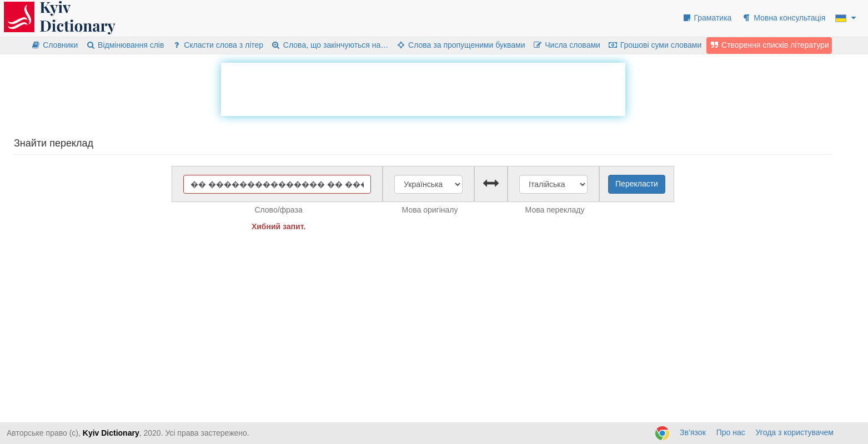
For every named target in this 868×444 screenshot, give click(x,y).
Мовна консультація (783, 18)
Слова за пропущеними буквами (460, 45)
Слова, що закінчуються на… (330, 45)
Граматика (707, 18)
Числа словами (566, 45)
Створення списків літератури (769, 45)
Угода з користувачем (795, 432)
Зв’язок (693, 432)
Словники (54, 45)
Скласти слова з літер (217, 45)
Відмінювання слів (125, 45)
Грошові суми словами (655, 45)
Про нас (731, 432)
